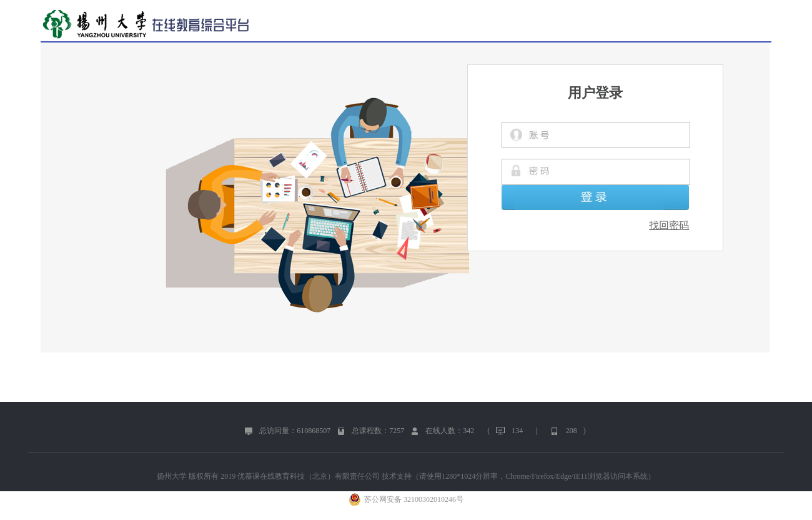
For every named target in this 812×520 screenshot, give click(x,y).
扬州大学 (172, 476)
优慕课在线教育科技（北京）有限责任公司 (309, 476)
